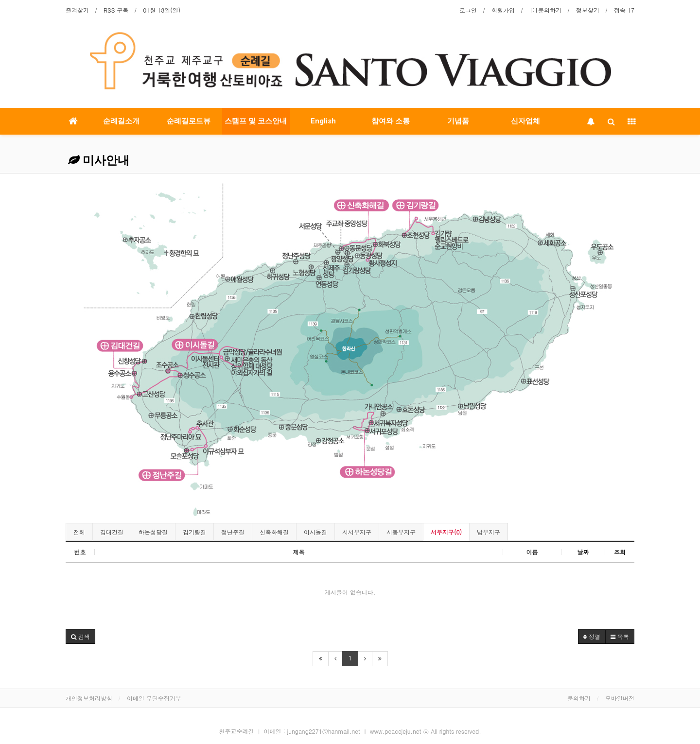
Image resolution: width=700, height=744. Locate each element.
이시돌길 (315, 532)
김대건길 (112, 532)
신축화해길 (274, 532)
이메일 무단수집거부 (154, 698)
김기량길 (194, 532)
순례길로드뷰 (189, 121)
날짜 (583, 552)
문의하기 (579, 698)
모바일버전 (620, 698)
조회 (620, 552)
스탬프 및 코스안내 (256, 121)
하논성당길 (153, 532)
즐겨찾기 (77, 10)
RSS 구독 (116, 10)
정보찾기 (588, 10)
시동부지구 (401, 532)
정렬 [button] (592, 636)
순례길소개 (121, 121)
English (323, 121)
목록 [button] (620, 636)
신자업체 (525, 121)
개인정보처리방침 (89, 698)
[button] (80, 637)
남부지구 (489, 532)
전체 (79, 532)
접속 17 (624, 10)
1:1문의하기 (545, 10)
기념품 (458, 121)
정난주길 (233, 532)
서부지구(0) (446, 532)
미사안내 (99, 160)
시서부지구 (357, 532)
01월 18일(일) (162, 10)
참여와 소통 (391, 121)
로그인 (468, 10)
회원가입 (503, 10)
